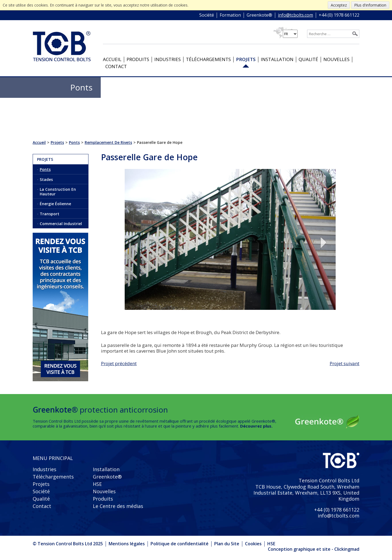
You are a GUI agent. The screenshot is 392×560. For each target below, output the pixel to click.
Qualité (308, 59)
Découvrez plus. (256, 426)
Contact (116, 66)
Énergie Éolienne (55, 204)
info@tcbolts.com (295, 15)
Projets (246, 59)
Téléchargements (208, 59)
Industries (168, 59)
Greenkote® (259, 15)
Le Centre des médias (118, 506)
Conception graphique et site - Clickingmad (314, 549)
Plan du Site (227, 544)
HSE (97, 484)
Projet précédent (119, 363)
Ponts (45, 169)
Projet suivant (344, 363)
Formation (230, 15)
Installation (277, 59)
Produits (138, 59)
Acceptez (339, 5)
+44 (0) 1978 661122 (339, 15)
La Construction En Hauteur (58, 192)
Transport (50, 214)
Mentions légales (127, 544)
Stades (46, 179)
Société (207, 15)
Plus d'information (370, 5)
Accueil (112, 59)
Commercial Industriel (61, 224)
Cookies (253, 544)
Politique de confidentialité (180, 544)
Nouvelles (336, 59)
